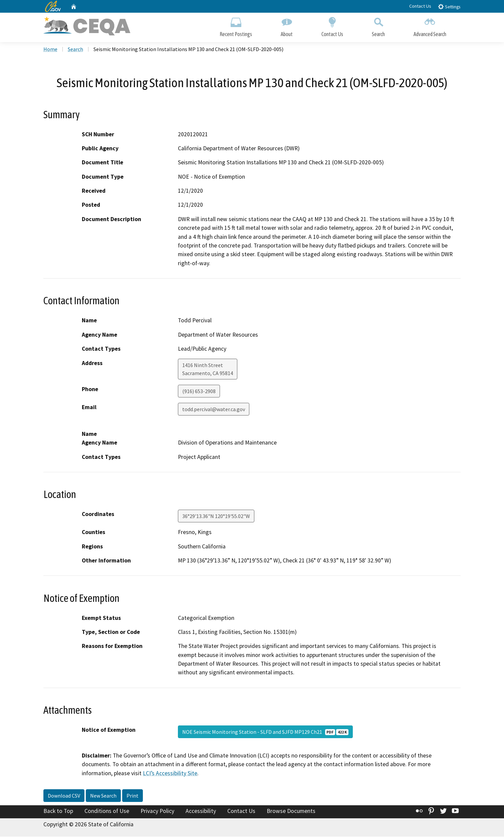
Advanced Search (430, 26)
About (287, 26)
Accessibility (201, 813)
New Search (103, 797)
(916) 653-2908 (199, 392)
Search (378, 26)
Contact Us (420, 6)
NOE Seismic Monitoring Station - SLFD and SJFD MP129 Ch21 (265, 733)
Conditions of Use (107, 813)
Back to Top (58, 813)
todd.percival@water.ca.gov (214, 410)
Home (50, 50)
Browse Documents (291, 813)
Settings (449, 7)
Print (133, 797)
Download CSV (64, 797)
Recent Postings (236, 26)
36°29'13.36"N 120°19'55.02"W (216, 517)
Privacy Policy (157, 813)
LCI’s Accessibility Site (170, 775)
